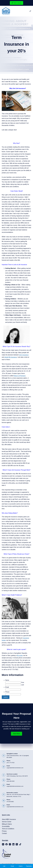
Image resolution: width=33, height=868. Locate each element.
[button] (16, 734)
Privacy (4, 831)
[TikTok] (20, 844)
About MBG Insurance (9, 819)
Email (7, 687)
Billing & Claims (7, 824)
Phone (7, 692)
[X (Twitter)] (17, 844)
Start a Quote (17, 3)
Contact (4, 833)
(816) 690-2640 (11, 781)
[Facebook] (7, 844)
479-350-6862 (10, 802)
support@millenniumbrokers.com (15, 768)
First (23, 682)
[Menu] (30, 11)
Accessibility (6, 826)
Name (7, 680)
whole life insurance (11, 357)
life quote (20, 655)
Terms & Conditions (8, 829)
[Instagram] (10, 844)
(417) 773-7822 (11, 763)
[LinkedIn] (13, 844)
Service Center (7, 822)
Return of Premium (20, 376)
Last (23, 685)
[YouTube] (3, 844)
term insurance (24, 355)
